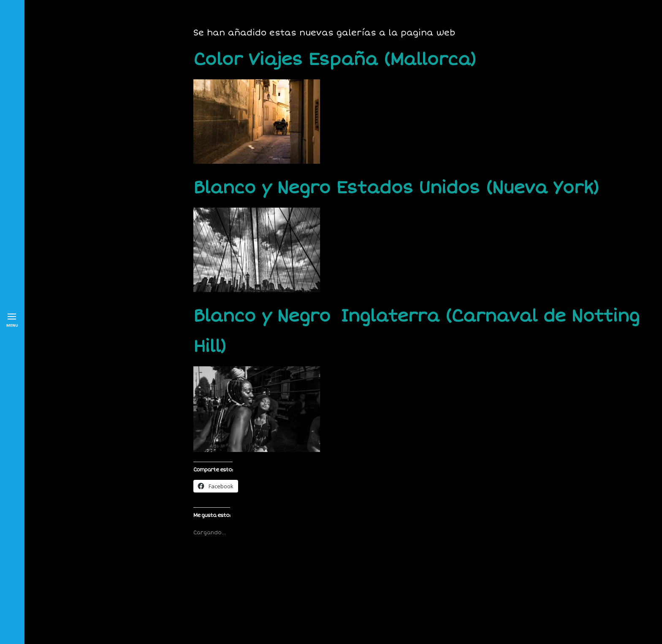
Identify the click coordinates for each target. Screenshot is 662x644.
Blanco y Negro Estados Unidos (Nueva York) (396, 188)
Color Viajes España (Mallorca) (335, 60)
